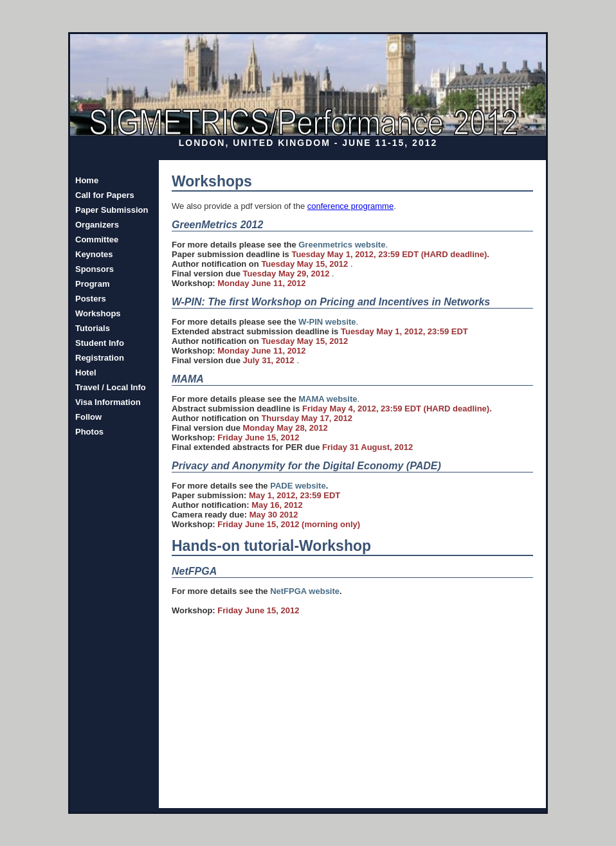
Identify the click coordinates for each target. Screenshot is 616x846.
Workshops (98, 313)
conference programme (350, 206)
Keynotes (94, 254)
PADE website (298, 486)
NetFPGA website (305, 591)
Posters (91, 299)
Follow (88, 417)
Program (92, 284)
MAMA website (328, 399)
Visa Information (108, 402)
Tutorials (93, 328)
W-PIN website (327, 322)
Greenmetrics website (342, 245)
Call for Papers (105, 195)
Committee (97, 239)
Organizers (97, 225)
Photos (89, 432)
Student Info (100, 343)
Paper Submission (112, 210)
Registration (100, 358)
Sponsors (95, 269)
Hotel (86, 373)
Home (87, 180)
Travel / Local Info (111, 387)
